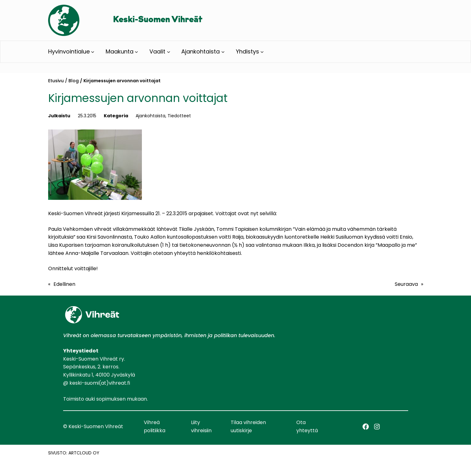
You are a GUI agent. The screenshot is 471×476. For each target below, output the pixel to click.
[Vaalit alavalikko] (169, 52)
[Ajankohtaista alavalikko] (223, 52)
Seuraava (406, 284)
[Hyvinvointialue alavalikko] (93, 52)
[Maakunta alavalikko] (136, 52)
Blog (74, 81)
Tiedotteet (179, 116)
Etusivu (56, 81)
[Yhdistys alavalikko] (262, 52)
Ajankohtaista (150, 116)
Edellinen (64, 284)
